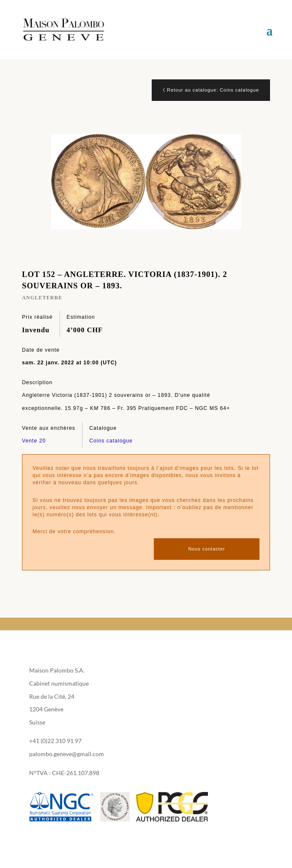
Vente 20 (34, 441)
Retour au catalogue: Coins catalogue (211, 90)
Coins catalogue (111, 441)
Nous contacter (206, 549)
